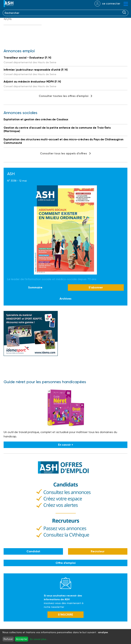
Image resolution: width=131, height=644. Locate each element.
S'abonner (96, 287)
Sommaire (35, 287)
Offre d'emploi (66, 563)
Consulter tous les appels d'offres (64, 153)
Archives (65, 299)
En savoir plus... (39, 639)
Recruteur (98, 551)
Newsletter (66, 583)
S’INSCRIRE (65, 615)
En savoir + (66, 445)
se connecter (111, 4)
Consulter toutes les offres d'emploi (64, 96)
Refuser (8, 639)
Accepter (22, 639)
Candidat (33, 551)
